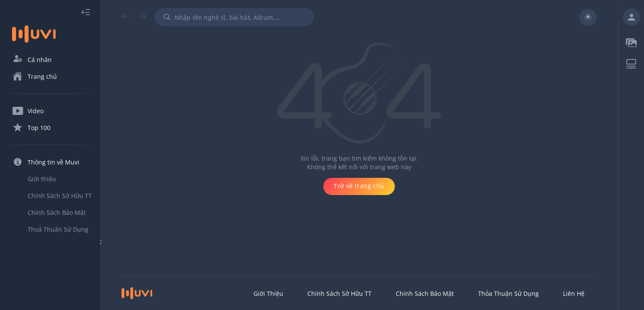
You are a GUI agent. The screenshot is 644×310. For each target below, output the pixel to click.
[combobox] (234, 17)
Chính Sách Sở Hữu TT (339, 293)
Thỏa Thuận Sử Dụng (508, 293)
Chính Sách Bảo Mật (425, 293)
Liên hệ (574, 293)
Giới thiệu (268, 293)
